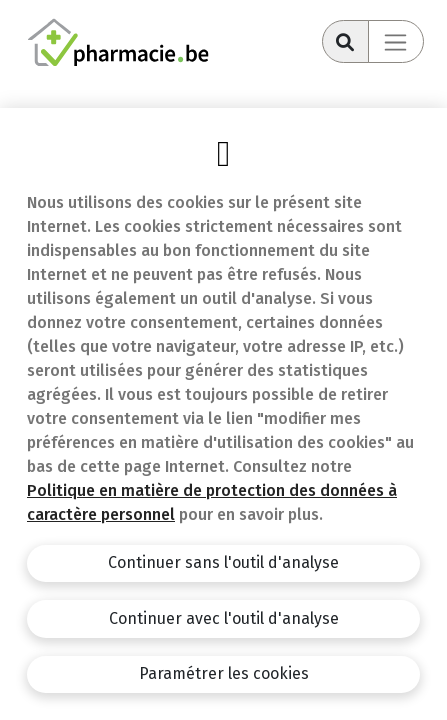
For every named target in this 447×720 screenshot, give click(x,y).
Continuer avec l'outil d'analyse (224, 618)
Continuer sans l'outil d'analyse (223, 562)
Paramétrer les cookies (224, 673)
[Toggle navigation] (396, 41)
